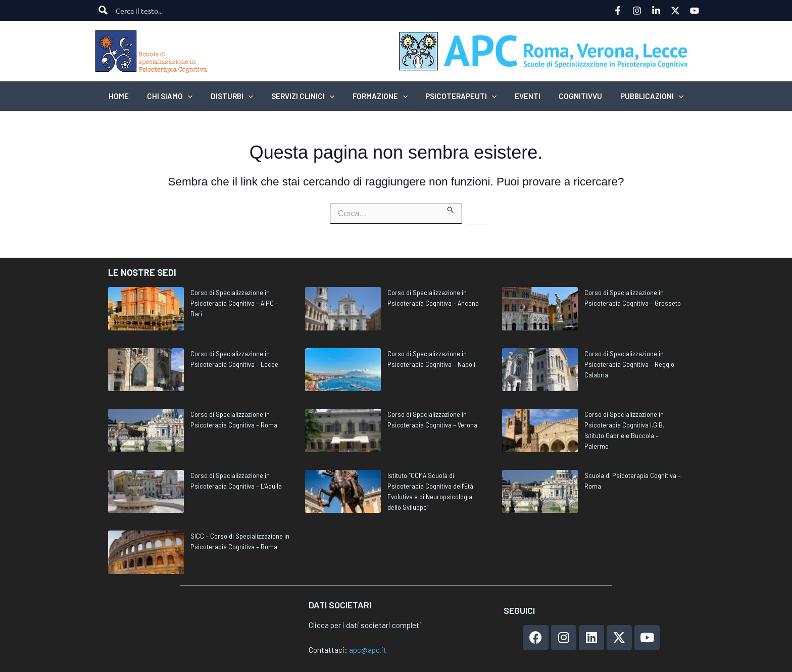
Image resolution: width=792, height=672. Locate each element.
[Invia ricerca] (451, 209)
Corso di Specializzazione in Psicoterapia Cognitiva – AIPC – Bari (234, 303)
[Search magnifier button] (103, 10)
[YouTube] (695, 11)
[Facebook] (618, 11)
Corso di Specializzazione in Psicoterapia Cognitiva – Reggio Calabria (629, 364)
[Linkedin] (656, 11)
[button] (179, 96)
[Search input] (151, 10)
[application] (197, 96)
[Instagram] (637, 11)
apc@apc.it (368, 650)
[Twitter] (675, 11)
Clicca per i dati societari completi (365, 625)
